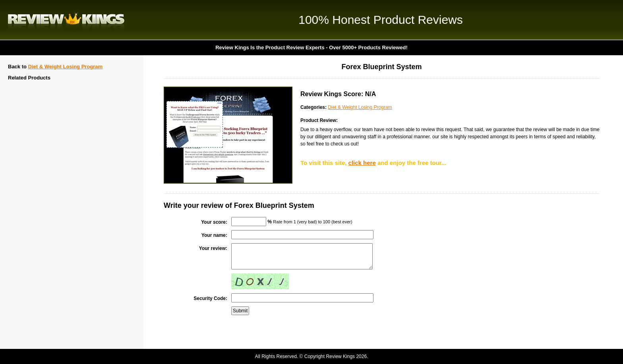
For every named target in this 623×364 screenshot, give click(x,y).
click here (362, 163)
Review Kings (66, 20)
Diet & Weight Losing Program (66, 67)
